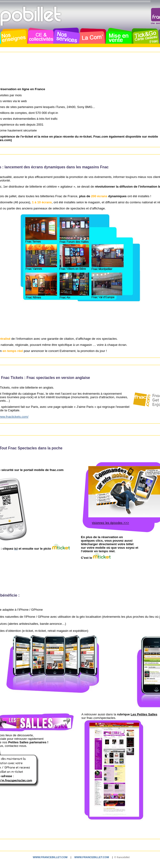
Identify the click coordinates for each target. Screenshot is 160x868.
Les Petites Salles (144, 714)
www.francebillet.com (50, 857)
